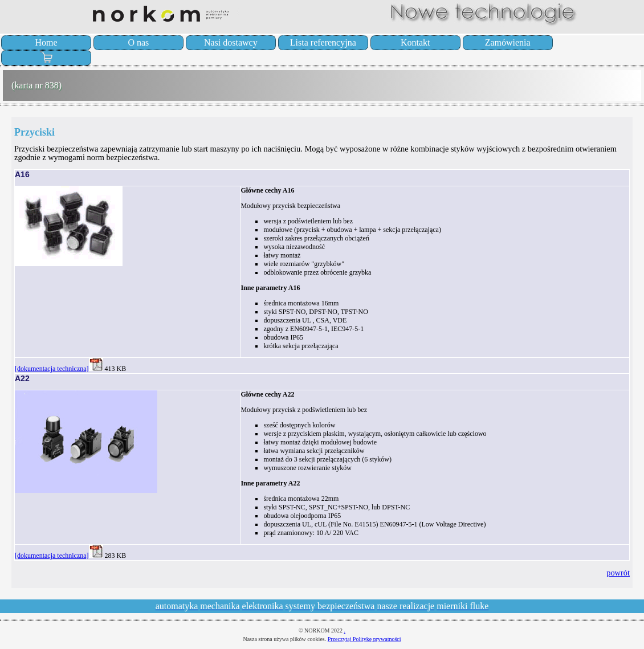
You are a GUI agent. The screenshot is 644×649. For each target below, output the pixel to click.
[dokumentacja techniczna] (52, 369)
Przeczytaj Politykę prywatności (364, 639)
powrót (618, 573)
